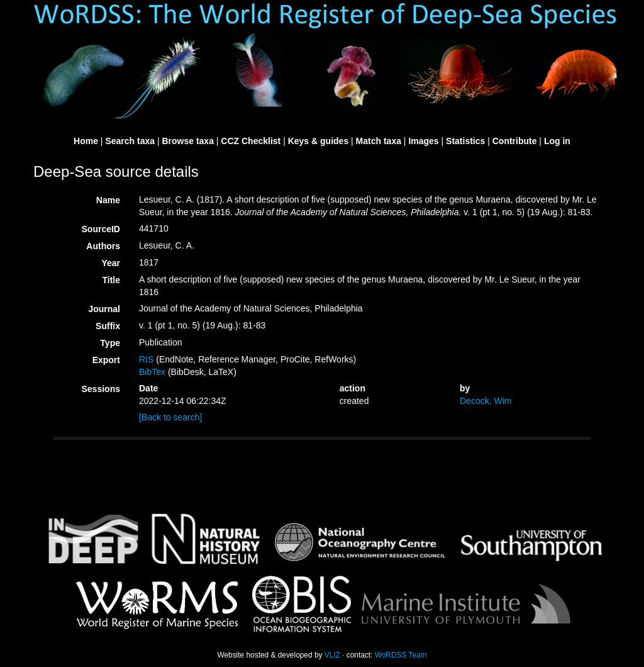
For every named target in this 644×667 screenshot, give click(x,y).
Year (111, 263)
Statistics (465, 141)
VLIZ (332, 655)
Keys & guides (318, 141)
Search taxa (130, 141)
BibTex (152, 372)
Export (106, 360)
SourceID (101, 229)
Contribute (515, 141)
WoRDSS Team (401, 655)
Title (111, 280)
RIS (146, 359)
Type (110, 343)
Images (423, 141)
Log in (557, 141)
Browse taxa (187, 141)
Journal (104, 309)
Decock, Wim (486, 401)
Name (108, 200)
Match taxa (379, 141)
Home (86, 141)
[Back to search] (170, 417)
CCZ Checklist (251, 141)
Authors (103, 246)
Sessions (101, 389)
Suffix (108, 326)
